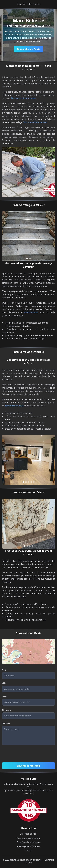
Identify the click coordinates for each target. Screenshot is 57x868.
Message (6, 723)
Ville (4, 683)
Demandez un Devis (29, 49)
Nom (4, 670)
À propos (21, 4)
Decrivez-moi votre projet (23, 98)
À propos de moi (28, 834)
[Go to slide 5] (34, 482)
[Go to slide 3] (29, 482)
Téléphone (7, 710)
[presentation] (22, 754)
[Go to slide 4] (31, 482)
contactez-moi (31, 312)
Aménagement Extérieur (28, 846)
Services (29, 4)
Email (4, 697)
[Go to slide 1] (27, 258)
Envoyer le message (28, 766)
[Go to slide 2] (30, 258)
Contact (37, 4)
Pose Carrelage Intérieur (29, 842)
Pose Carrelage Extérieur (29, 838)
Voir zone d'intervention (35, 122)
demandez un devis (14, 406)
